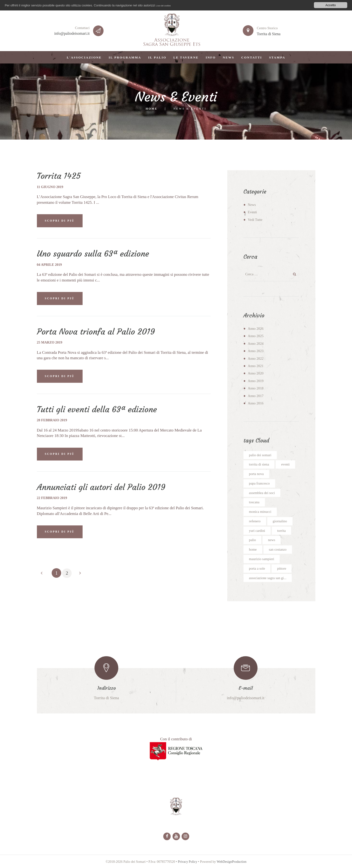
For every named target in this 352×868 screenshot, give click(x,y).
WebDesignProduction (232, 863)
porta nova (257, 474)
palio (253, 541)
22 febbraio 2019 (52, 499)
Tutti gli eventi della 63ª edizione (98, 410)
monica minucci (260, 512)
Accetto (330, 5)
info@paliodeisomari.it (72, 33)
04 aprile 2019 (50, 265)
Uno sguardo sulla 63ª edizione (95, 254)
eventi (286, 465)
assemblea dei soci (262, 493)
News (252, 205)
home (253, 550)
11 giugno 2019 (50, 187)
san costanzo (278, 550)
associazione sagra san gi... (268, 579)
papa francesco (260, 484)
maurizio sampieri (262, 560)
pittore (282, 569)
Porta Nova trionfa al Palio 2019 (98, 332)
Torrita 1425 (59, 176)
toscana (254, 503)
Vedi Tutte (255, 220)
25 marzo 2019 (50, 343)
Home (152, 109)
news (272, 541)
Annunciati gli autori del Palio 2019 (103, 488)
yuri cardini (257, 531)
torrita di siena (259, 465)
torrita (282, 531)
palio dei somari (260, 455)
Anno (256, 329)
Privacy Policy (187, 863)
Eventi (252, 212)
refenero (255, 522)
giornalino (280, 522)
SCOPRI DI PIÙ (60, 221)
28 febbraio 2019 (52, 421)
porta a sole (257, 569)
